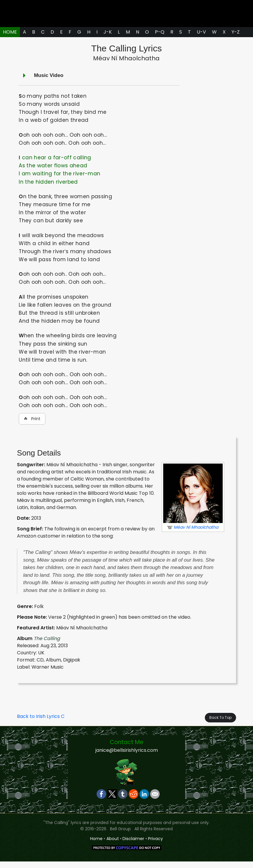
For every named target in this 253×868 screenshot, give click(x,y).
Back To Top (220, 724)
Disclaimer (133, 845)
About (113, 845)
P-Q (160, 38)
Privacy (155, 845)
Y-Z (236, 38)
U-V (201, 38)
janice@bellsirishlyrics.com (127, 757)
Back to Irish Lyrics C (41, 723)
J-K (108, 38)
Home (96, 845)
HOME (10, 38)
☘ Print (32, 425)
